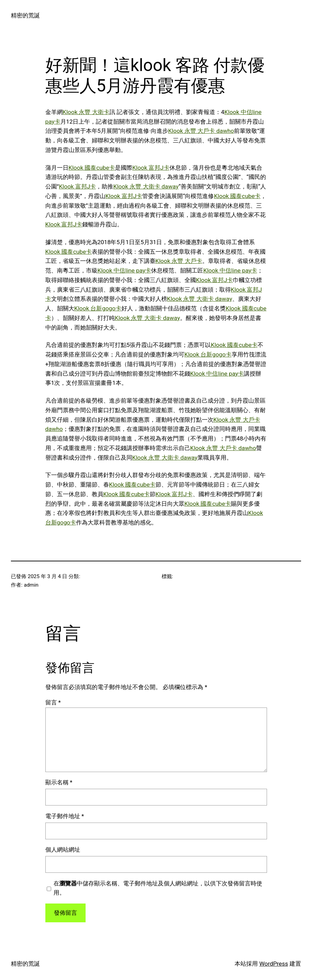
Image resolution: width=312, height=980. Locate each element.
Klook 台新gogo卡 (98, 308)
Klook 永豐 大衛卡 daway (146, 186)
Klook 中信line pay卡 (124, 270)
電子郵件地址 (65, 816)
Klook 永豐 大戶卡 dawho (201, 131)
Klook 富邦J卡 (151, 168)
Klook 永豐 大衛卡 (86, 112)
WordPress (273, 964)
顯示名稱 (59, 782)
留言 (53, 702)
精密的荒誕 (25, 15)
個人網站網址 (63, 850)
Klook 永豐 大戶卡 (179, 261)
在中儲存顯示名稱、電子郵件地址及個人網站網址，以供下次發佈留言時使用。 (158, 888)
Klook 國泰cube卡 (92, 168)
